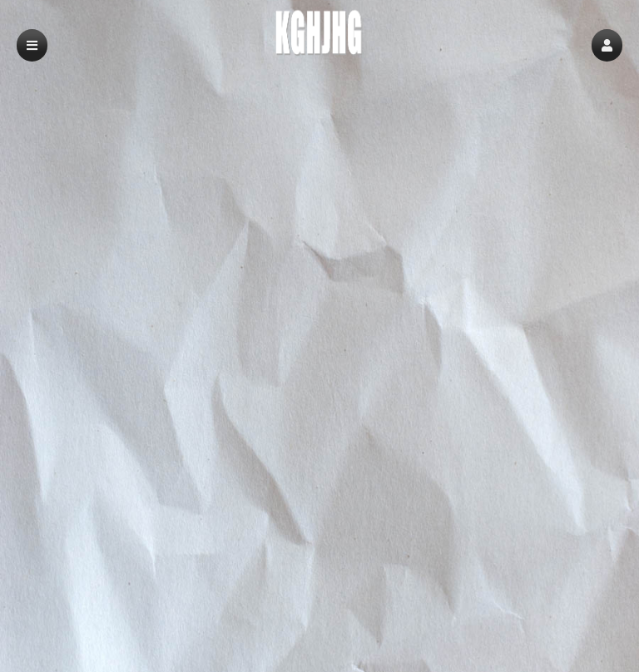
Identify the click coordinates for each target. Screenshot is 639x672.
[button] (607, 45)
